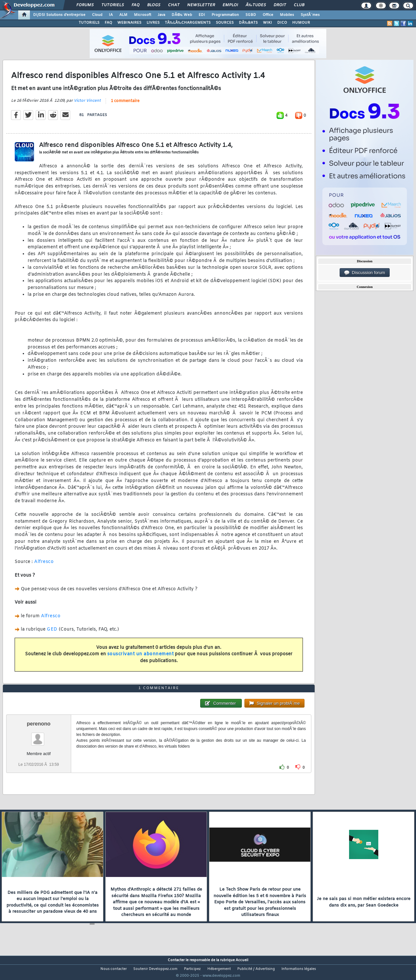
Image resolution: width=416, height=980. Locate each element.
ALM (123, 15)
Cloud (97, 15)
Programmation (225, 15)
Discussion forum (365, 273)
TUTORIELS (89, 23)
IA (111, 15)
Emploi (230, 5)
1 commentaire (125, 105)
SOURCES (225, 23)
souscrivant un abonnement (141, 658)
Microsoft (143, 15)
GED (52, 634)
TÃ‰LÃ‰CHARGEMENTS (188, 23)
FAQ (136, 5)
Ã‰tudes (256, 5)
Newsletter (201, 5)
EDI (202, 15)
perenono (39, 736)
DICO (282, 23)
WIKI (267, 23)
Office (268, 15)
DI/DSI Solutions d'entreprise (59, 15)
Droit (280, 5)
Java (161, 15)
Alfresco (44, 566)
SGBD (251, 15)
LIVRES (153, 23)
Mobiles (287, 15)
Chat (174, 5)
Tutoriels (113, 5)
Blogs (154, 5)
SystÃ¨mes (310, 15)
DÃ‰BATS (248, 23)
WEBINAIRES (129, 23)
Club (299, 5)
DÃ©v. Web (182, 15)
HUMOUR (301, 23)
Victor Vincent (87, 105)
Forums (85, 5)
